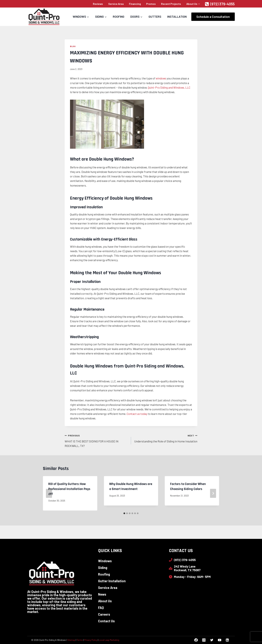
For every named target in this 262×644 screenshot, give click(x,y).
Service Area (116, 4)
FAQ (101, 608)
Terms (80, 640)
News (102, 594)
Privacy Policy (91, 640)
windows (161, 78)
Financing (135, 4)
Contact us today (137, 414)
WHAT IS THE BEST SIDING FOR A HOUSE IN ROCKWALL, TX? (96, 440)
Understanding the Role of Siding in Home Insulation (166, 438)
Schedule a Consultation (213, 17)
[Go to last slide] (49, 493)
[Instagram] (204, 640)
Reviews (98, 4)
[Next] (213, 493)
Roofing (119, 17)
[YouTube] (219, 640)
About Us (105, 601)
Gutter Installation (112, 581)
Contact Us (106, 621)
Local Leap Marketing (109, 640)
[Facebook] (196, 640)
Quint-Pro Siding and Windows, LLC (169, 87)
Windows (105, 561)
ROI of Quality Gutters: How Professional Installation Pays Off (69, 489)
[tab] (124, 513)
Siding (103, 568)
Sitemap (71, 640)
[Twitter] (212, 640)
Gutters (155, 17)
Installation (177, 17)
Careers (104, 614)
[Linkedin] (227, 640)
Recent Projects (171, 4)
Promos (151, 4)
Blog (73, 46)
